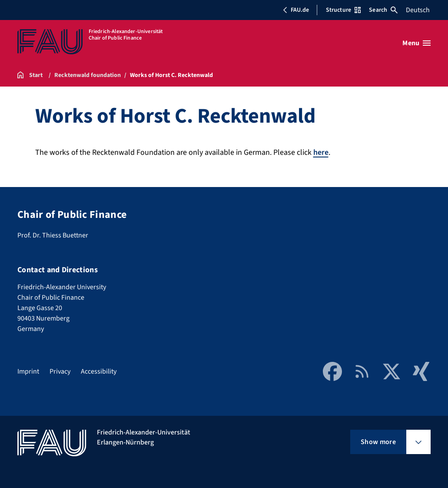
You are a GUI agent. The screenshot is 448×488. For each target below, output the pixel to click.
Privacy (60, 371)
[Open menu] (416, 43)
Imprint (28, 371)
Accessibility (99, 371)
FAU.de (296, 10)
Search (383, 10)
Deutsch (418, 10)
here (321, 152)
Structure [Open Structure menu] (343, 10)
